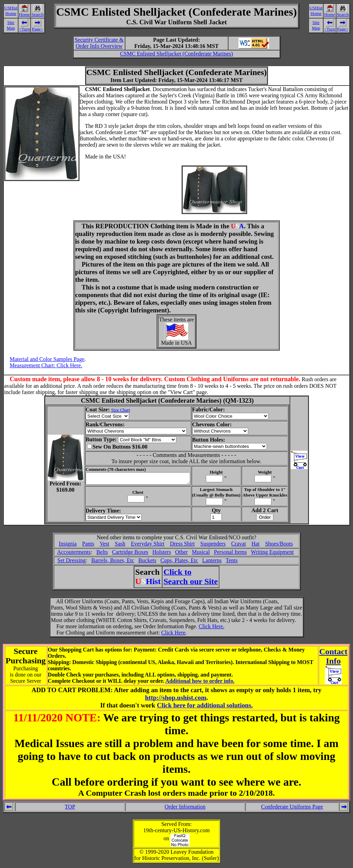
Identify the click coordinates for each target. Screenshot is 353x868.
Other (181, 554)
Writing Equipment (272, 554)
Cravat (239, 546)
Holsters (162, 554)
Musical (201, 554)
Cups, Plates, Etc (179, 562)
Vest (104, 546)
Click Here (174, 635)
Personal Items (230, 554)
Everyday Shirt (148, 546)
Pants (88, 546)
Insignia (68, 546)
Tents (232, 562)
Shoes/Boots (279, 546)
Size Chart (115, 410)
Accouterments (74, 554)
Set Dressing (71, 562)
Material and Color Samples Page (47, 359)
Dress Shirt (182, 546)
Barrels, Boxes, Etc (113, 562)
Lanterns (212, 562)
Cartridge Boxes (130, 554)
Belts (102, 554)
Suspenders (213, 546)
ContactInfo (333, 658)
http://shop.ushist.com (176, 700)
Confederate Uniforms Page (292, 809)
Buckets (148, 562)
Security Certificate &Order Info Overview (99, 43)
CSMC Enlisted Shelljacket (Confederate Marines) (176, 54)
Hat (256, 546)
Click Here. (212, 628)
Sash (120, 546)
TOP (70, 809)
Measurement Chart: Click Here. (46, 365)
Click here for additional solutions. (205, 707)
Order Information (185, 809)
